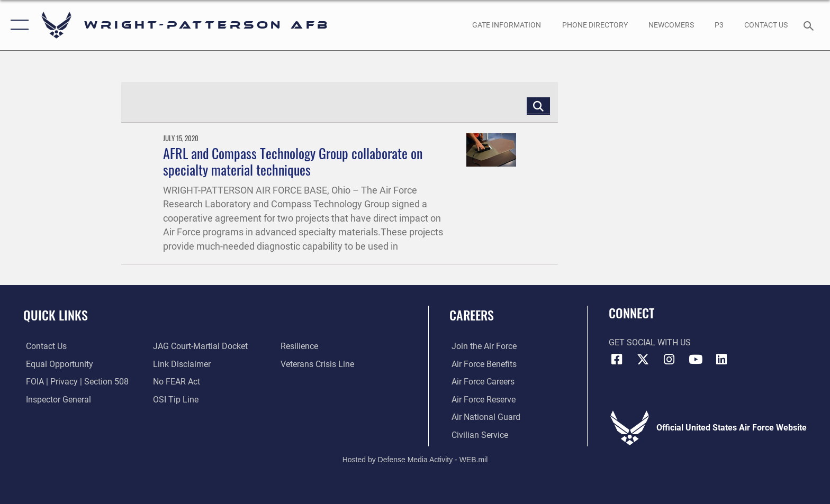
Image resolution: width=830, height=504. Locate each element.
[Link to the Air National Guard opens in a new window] (484, 417)
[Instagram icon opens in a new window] (669, 360)
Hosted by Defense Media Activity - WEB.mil (415, 460)
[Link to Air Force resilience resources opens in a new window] (300, 346)
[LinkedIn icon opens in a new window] (721, 360)
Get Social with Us (650, 342)
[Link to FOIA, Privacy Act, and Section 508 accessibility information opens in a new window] (75, 382)
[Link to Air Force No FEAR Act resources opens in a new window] (176, 382)
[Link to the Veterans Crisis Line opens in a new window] (318, 364)
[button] (17, 25)
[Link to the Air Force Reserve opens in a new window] (481, 399)
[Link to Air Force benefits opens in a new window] (482, 364)
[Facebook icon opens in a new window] (617, 360)
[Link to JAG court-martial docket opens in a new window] (200, 346)
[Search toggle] (810, 25)
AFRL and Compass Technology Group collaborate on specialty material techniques (293, 161)
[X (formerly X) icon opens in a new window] (643, 360)
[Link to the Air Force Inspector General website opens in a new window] (56, 399)
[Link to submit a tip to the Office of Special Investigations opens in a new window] (175, 399)
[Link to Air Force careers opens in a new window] (481, 382)
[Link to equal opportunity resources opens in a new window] (57, 364)
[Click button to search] (538, 106)
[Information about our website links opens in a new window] (181, 364)
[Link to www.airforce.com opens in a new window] (482, 346)
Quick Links (56, 315)
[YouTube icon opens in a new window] (696, 360)
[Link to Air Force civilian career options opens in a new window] (478, 434)
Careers (472, 315)
